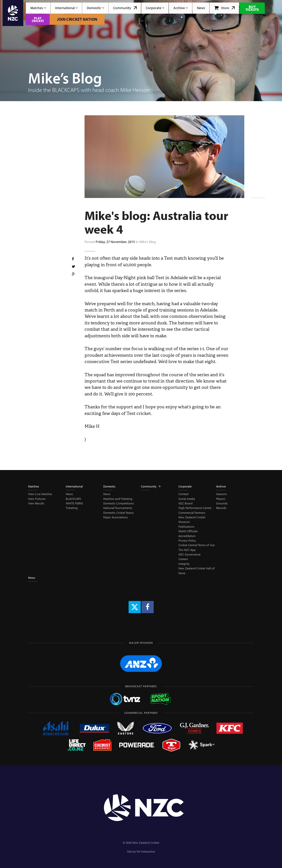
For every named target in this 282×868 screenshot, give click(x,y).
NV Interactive (146, 851)
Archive (181, 8)
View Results (36, 503)
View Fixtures (37, 499)
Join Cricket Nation (77, 19)
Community (125, 8)
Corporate (155, 8)
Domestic (95, 8)
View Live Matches (40, 494)
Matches (38, 8)
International (66, 8)
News (201, 8)
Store (224, 8)
